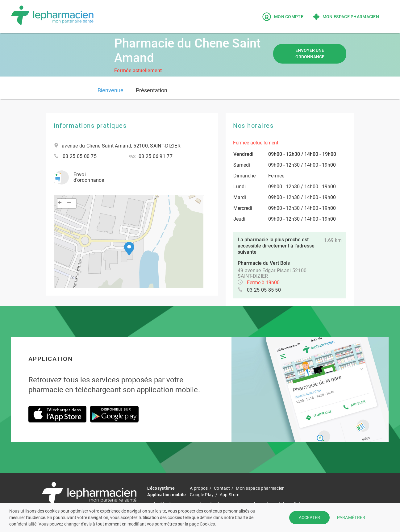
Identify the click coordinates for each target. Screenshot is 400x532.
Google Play (202, 495)
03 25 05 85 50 (264, 290)
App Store (230, 495)
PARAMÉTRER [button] (351, 517)
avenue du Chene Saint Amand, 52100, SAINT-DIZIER (121, 146)
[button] (129, 249)
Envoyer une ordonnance (310, 54)
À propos (199, 488)
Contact (222, 488)
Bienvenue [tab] (110, 90)
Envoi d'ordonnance (79, 177)
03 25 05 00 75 (80, 156)
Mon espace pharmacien (346, 17)
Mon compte (283, 17)
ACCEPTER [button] (309, 517)
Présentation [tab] (152, 90)
